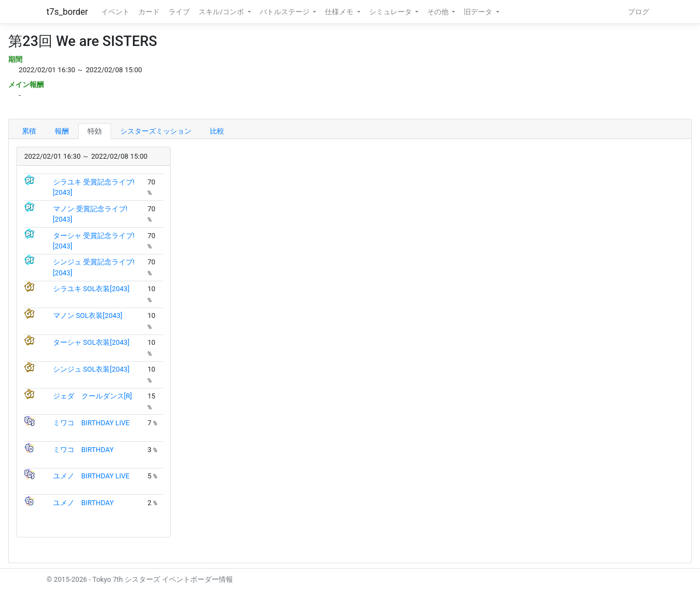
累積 (29, 131)
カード (149, 12)
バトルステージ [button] (285, 12)
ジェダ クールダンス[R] (93, 396)
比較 (217, 131)
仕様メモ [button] (340, 12)
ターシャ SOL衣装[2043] (91, 342)
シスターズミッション (156, 131)
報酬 (62, 131)
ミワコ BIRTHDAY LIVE (91, 423)
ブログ (638, 12)
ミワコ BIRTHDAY (83, 450)
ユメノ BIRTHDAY (83, 503)
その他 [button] (439, 12)
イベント (115, 12)
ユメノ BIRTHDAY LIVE (91, 476)
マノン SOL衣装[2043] (88, 316)
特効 (95, 131)
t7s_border (67, 12)
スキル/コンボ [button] (222, 12)
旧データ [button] (479, 12)
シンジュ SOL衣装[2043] (91, 369)
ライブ (179, 12)
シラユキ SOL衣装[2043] (91, 289)
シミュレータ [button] (391, 12)
